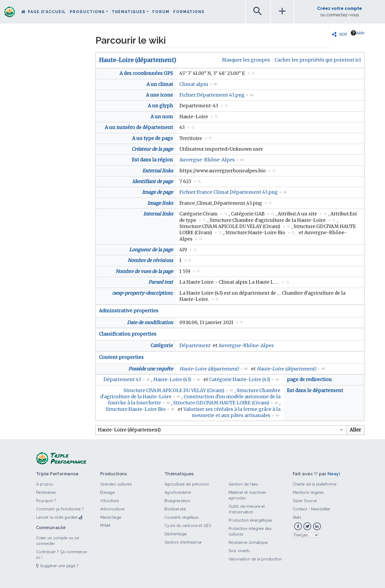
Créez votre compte (340, 8)
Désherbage (176, 534)
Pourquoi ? (46, 501)
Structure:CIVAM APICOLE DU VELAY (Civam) (174, 390)
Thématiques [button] (129, 12)
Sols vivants (239, 551)
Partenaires (46, 492)
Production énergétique (250, 520)
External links (158, 171)
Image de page (157, 192)
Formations (189, 12)
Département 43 (122, 380)
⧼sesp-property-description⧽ (142, 293)
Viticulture (110, 501)
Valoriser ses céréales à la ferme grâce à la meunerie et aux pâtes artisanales (232, 412)
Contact (300, 509)
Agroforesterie (178, 492)
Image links (160, 203)
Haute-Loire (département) (138, 60)
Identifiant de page (153, 181)
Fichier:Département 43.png (212, 95)
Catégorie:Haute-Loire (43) (240, 380)
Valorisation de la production (255, 559)
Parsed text (161, 282)
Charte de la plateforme (315, 484)
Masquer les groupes (246, 60)
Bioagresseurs (178, 501)
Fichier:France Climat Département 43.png (229, 192)
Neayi (334, 474)
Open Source (305, 501)
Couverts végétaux (181, 517)
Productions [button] (87, 12)
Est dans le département (315, 390)
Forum (161, 12)
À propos (45, 484)
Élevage (107, 492)
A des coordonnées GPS (146, 73)
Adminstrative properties (129, 311)
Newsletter (321, 509)
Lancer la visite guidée (57, 517)
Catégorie (162, 346)
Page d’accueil (47, 12)
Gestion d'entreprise (183, 542)
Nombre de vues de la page (144, 271)
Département (195, 346)
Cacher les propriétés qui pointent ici (318, 60)
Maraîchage (111, 517)
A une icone (159, 95)
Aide (358, 33)
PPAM (105, 526)
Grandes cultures (116, 484)
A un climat (160, 84)
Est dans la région (152, 160)
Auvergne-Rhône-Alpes (207, 160)
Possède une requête (151, 369)
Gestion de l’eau (243, 484)
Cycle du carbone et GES (188, 526)
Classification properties (128, 334)
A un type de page (153, 138)
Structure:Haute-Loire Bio (136, 409)
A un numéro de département (139, 127)
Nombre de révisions (150, 260)
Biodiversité (175, 509)
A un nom (162, 117)
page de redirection (309, 380)
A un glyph (160, 106)
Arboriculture (112, 509)
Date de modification (150, 323)
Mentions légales (308, 492)
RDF (343, 34)
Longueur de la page (151, 250)
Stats (297, 517)
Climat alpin (194, 84)
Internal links (158, 214)
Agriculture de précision (187, 484)
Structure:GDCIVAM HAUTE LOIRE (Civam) (221, 403)
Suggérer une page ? (57, 566)
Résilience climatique (248, 543)
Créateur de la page (152, 149)
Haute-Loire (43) (172, 380)
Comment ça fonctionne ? (60, 509)
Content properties (121, 357)
